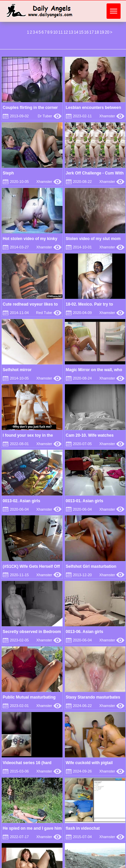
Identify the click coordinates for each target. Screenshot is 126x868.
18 (97, 32)
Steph (8, 173)
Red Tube (49, 313)
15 (81, 32)
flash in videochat (83, 828)
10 (55, 32)
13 (71, 32)
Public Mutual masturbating (29, 697)
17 (92, 32)
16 (86, 32)
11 (61, 32)
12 (66, 32)
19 (102, 32)
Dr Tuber (49, 116)
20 (107, 32)
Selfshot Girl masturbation (91, 566)
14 (76, 32)
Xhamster (112, 116)
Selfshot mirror (17, 370)
